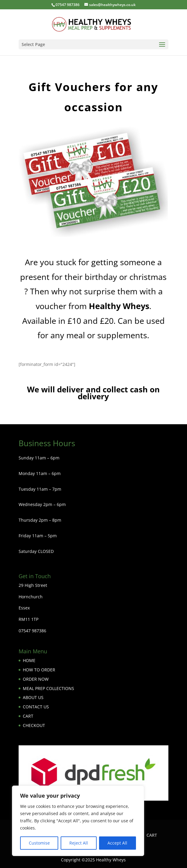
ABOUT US (33, 697)
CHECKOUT (34, 725)
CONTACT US (36, 707)
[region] (78, 821)
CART (28, 716)
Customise (39, 843)
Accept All (117, 843)
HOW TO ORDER (39, 670)
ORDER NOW (36, 679)
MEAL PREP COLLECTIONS (48, 688)
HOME (29, 660)
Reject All (79, 843)
